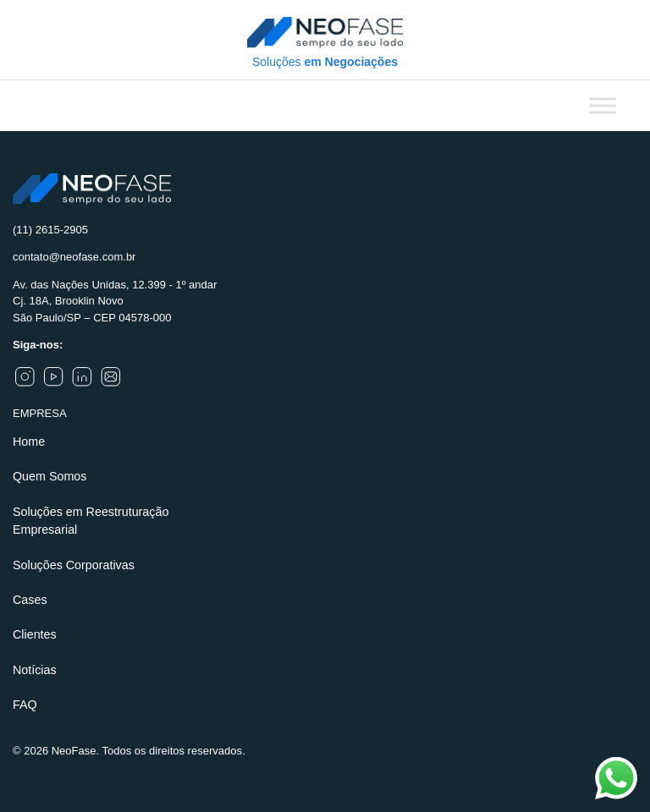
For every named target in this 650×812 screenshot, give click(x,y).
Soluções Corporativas (74, 565)
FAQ (25, 705)
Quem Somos (50, 476)
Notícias (35, 670)
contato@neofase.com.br (74, 257)
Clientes (35, 634)
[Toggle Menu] (603, 105)
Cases (30, 600)
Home (29, 442)
